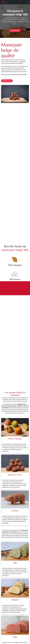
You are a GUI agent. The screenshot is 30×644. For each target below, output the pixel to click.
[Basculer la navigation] (27, 2)
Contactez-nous (15, 30)
